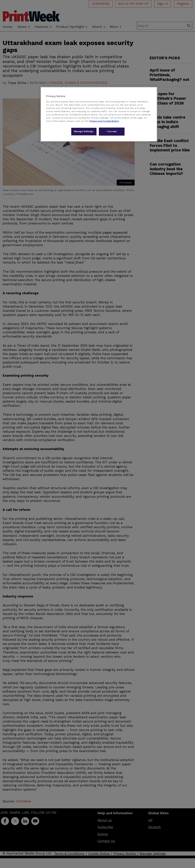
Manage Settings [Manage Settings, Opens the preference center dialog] (84, 131)
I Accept (112, 131)
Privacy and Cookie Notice (104, 121)
